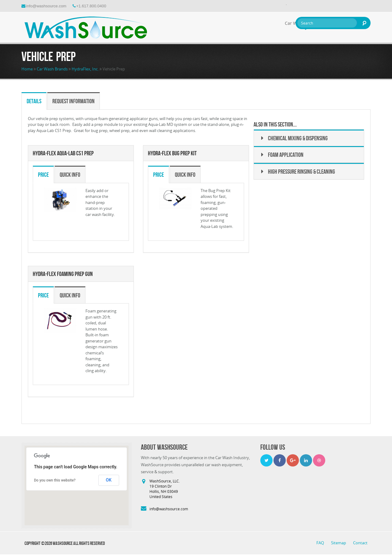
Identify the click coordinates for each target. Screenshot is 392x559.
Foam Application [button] (281, 155)
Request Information (73, 101)
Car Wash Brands (52, 69)
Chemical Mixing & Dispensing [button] (293, 138)
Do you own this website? (55, 480)
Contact (360, 543)
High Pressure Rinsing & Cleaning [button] (297, 172)
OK (109, 480)
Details (34, 101)
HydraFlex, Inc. (85, 69)
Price (43, 175)
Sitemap (339, 543)
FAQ (321, 543)
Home (27, 69)
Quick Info (70, 175)
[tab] (309, 138)
